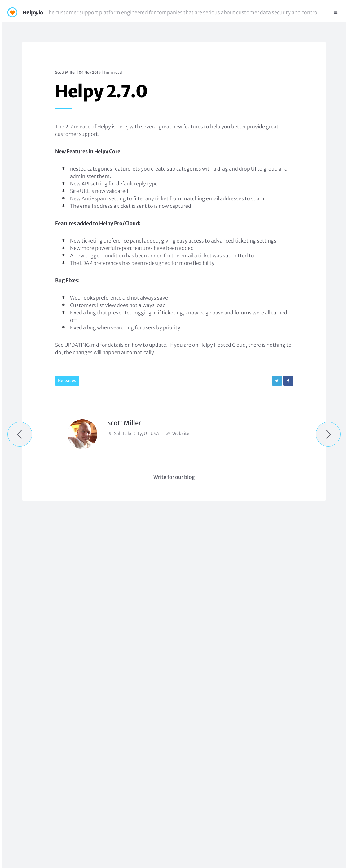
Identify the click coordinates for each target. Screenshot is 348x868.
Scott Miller (66, 72)
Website (181, 434)
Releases (67, 381)
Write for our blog (174, 477)
